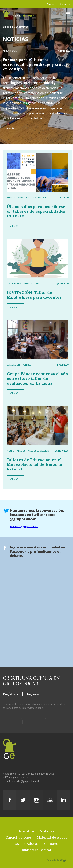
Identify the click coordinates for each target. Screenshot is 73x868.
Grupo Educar (10, 27)
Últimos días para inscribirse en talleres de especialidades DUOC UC (36, 211)
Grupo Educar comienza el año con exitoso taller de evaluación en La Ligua (37, 378)
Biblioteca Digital (36, 850)
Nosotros (27, 831)
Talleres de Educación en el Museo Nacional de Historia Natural (34, 464)
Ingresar (33, 694)
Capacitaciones (18, 837)
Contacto (65, 4)
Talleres (43, 198)
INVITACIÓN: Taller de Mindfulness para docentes (34, 295)
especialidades (15, 198)
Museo (11, 451)
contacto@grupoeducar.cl (25, 781)
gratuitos (31, 198)
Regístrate (11, 694)
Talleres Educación (38, 451)
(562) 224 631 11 (21, 777)
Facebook (18, 551)
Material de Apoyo (52, 837)
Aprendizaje (10, 51)
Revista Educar (26, 844)
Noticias (24, 27)
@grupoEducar (23, 519)
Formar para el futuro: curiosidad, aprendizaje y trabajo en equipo (36, 64)
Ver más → (11, 128)
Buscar (51, 4)
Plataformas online (18, 283)
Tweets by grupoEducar (24, 526)
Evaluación (13, 365)
